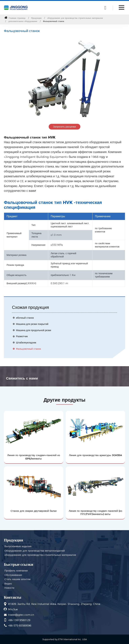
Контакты (13, 597)
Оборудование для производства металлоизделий (35, 551)
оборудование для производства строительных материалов (75, 18)
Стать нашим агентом (17, 579)
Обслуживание (13, 575)
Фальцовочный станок (28, 349)
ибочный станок (25, 318)
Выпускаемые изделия (18, 546)
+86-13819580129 (19, 620)
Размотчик (22, 336)
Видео (8, 584)
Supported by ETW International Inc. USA (65, 639)
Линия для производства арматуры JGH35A (95, 455)
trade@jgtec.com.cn (21, 615)
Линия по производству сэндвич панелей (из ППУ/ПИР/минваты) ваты (95, 512)
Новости (9, 588)
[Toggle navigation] (122, 8)
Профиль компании (16, 571)
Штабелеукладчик (26, 343)
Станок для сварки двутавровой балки (34, 511)
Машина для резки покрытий (32, 324)
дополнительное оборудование (23, 21)
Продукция (36, 18)
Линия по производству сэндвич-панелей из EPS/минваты (34, 457)
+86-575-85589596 (20, 626)
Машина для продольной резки (34, 330)
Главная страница (15, 18)
